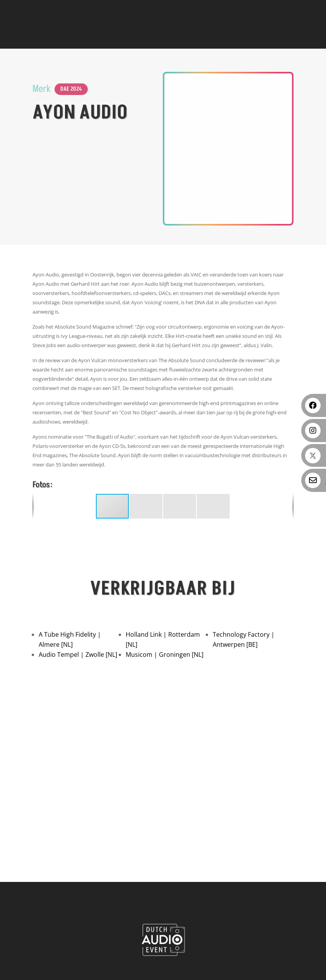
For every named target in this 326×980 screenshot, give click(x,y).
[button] (146, 506)
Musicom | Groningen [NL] (165, 654)
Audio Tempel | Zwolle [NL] (78, 654)
